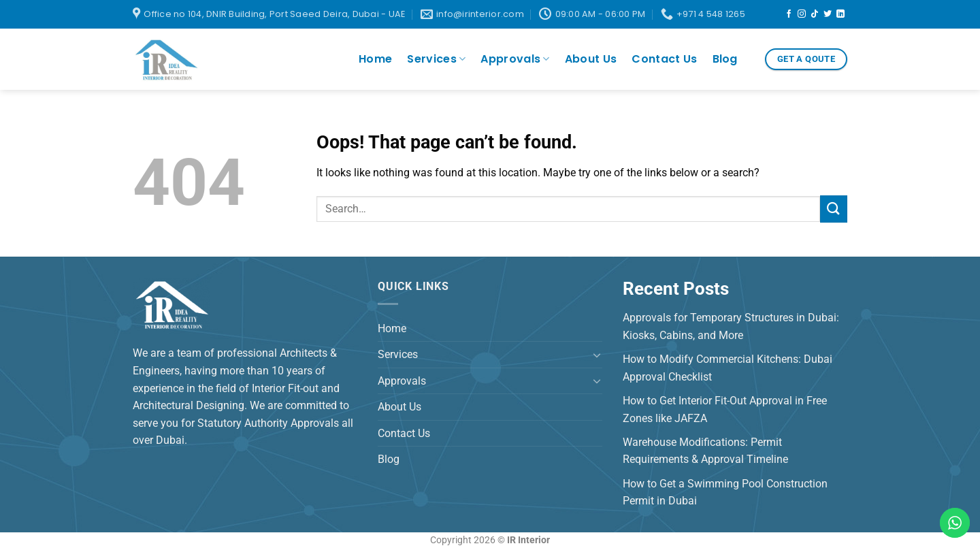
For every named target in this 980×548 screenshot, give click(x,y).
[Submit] (834, 209)
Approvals (515, 59)
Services (436, 59)
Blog (725, 59)
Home (375, 59)
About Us (591, 59)
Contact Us (664, 59)
